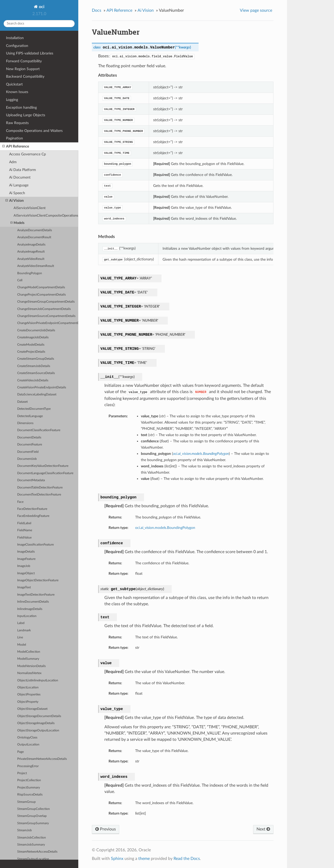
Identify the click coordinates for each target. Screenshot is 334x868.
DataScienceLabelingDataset (37, 395)
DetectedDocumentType (34, 409)
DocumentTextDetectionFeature (39, 495)
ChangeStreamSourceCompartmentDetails (46, 316)
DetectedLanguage (30, 416)
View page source (256, 10)
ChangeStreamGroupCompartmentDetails (46, 302)
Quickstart (14, 84)
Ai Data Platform (23, 170)
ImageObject (26, 573)
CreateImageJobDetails (33, 337)
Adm (13, 162)
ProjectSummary (29, 788)
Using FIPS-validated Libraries (30, 53)
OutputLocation (28, 745)
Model (22, 645)
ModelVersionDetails (31, 666)
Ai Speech (17, 193)
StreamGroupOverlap (32, 816)
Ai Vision (15, 201)
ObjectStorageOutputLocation (38, 731)
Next (263, 829)
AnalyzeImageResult (31, 252)
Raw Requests (17, 123)
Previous (106, 829)
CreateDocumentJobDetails (36, 330)
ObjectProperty (28, 702)
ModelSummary (28, 659)
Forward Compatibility (24, 61)
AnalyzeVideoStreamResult (36, 266)
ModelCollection (29, 652)
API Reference (16, 146)
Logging (12, 100)
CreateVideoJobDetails (33, 380)
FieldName (25, 530)
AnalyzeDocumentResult (34, 237)
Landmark (24, 630)
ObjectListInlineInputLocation (38, 680)
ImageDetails (26, 552)
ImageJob (24, 566)
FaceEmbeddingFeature (33, 516)
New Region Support (23, 69)
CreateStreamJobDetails (34, 366)
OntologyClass (27, 738)
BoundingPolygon (30, 273)
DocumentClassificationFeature (39, 430)
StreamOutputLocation (33, 859)
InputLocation (27, 616)
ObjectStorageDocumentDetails (39, 716)
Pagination (14, 138)
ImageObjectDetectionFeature (38, 580)
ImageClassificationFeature (35, 545)
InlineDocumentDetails (33, 602)
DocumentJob (27, 459)
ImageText (24, 587)
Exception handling (21, 108)
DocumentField (28, 452)
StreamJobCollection (32, 838)
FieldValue (24, 538)
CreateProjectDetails (31, 352)
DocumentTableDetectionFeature (40, 488)
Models (17, 223)
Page (20, 752)
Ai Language (19, 185)
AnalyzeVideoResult (31, 259)
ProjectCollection (29, 780)
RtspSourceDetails (30, 795)
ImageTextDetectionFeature (36, 595)
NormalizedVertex (29, 673)
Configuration (17, 46)
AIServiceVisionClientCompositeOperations (46, 216)
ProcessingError (28, 766)
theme (144, 859)
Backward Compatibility (25, 77)
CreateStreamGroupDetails (36, 359)
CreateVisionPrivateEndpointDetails (42, 387)
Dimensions (25, 423)
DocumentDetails (29, 438)
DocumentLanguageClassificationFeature (45, 473)
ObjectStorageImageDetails (36, 723)
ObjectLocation (28, 687)
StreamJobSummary (31, 845)
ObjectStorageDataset (32, 709)
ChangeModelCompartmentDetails (41, 287)
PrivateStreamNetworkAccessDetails (42, 759)
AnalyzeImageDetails (31, 245)
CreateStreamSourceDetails (36, 373)
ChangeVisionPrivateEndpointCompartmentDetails (48, 323)
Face (20, 502)
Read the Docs (187, 859)
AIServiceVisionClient (30, 208)
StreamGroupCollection (34, 809)
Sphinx (117, 859)
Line (20, 637)
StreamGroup (26, 802)
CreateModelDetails (31, 345)
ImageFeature (26, 559)
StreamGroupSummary (33, 823)
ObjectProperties (29, 695)
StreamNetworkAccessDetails (37, 852)
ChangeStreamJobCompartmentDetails (44, 309)
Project (22, 773)
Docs (97, 10)
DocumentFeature (30, 445)
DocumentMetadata (31, 480)
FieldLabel (24, 523)
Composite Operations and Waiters (34, 131)
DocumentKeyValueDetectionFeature (43, 466)
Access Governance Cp (28, 154)
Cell (20, 280)
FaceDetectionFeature (32, 509)
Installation (15, 38)
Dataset (22, 402)
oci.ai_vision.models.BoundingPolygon (165, 528)
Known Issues (17, 92)
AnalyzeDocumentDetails (35, 230)
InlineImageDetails (30, 609)
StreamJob (25, 830)
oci (41, 7)
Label (21, 623)
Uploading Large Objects (26, 115)
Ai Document (20, 177)
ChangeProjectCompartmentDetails (41, 295)
